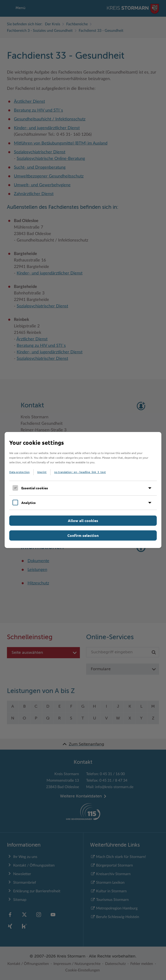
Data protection (19, 472)
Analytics (28, 503)
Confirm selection (83, 535)
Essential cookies (35, 488)
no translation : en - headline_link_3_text (80, 472)
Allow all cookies (83, 521)
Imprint (42, 472)
